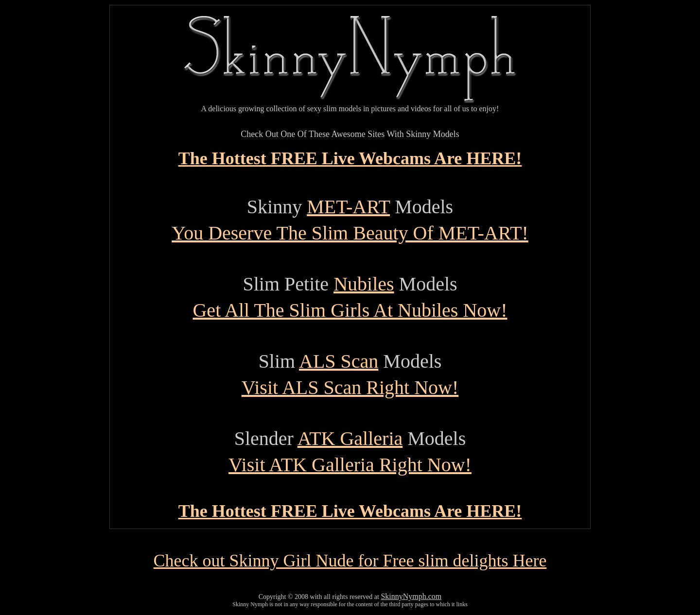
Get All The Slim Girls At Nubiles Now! (350, 310)
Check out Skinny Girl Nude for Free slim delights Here (350, 561)
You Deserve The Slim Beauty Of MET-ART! (350, 233)
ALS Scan (339, 361)
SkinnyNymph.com (411, 596)
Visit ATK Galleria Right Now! (350, 465)
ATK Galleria (350, 438)
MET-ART (348, 207)
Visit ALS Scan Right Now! (350, 387)
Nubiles (364, 284)
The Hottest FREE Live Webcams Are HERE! (350, 158)
